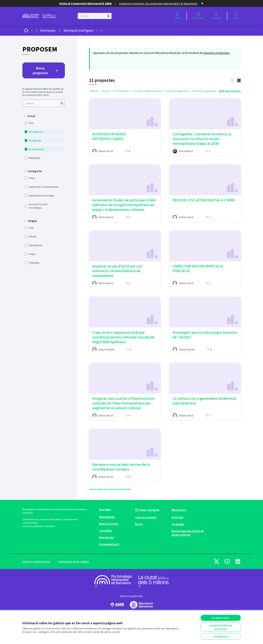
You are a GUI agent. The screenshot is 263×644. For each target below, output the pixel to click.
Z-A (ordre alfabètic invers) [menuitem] (147, 91)
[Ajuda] (177, 16)
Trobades (178, 524)
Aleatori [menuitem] (94, 91)
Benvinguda (107, 517)
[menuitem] (44, 103)
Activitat (177, 517)
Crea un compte (146, 517)
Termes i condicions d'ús (36, 561)
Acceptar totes (221, 618)
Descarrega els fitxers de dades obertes (188, 533)
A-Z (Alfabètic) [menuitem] (121, 91)
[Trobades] (198, 16)
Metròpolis (48, 30)
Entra (139, 524)
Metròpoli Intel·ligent (79, 30)
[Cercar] (95, 16)
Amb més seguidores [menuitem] (204, 91)
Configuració (221, 636)
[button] (29, 116)
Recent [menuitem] (106, 91)
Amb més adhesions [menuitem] (177, 91)
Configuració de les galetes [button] (73, 561)
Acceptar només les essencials (221, 627)
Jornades (105, 530)
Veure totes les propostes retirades (110, 489)
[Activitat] (216, 16)
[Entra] (236, 16)
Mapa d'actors (109, 524)
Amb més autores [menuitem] (230, 91)
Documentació (109, 544)
